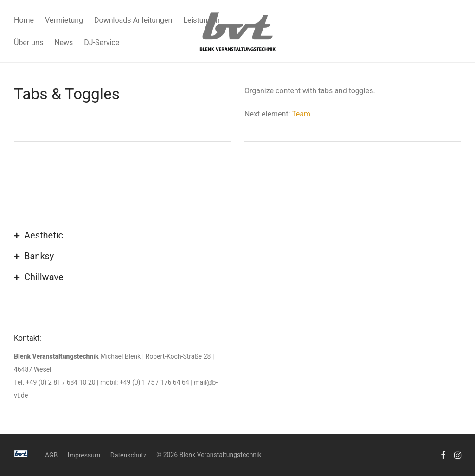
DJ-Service (102, 42)
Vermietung (64, 20)
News (64, 42)
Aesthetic (44, 235)
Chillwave (44, 277)
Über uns (29, 42)
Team (301, 114)
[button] (237, 236)
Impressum (84, 455)
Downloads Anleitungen (133, 20)
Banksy (39, 256)
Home (24, 20)
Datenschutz (128, 455)
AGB (51, 455)
